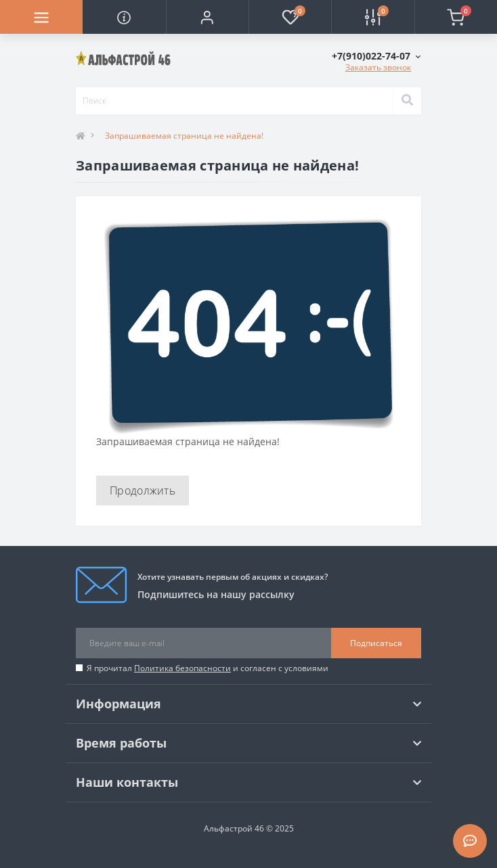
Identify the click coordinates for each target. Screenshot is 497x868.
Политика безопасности (182, 668)
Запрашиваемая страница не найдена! (184, 136)
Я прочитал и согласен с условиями (208, 668)
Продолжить (143, 490)
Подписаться (376, 643)
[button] (207, 17)
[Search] (407, 101)
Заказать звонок (378, 67)
